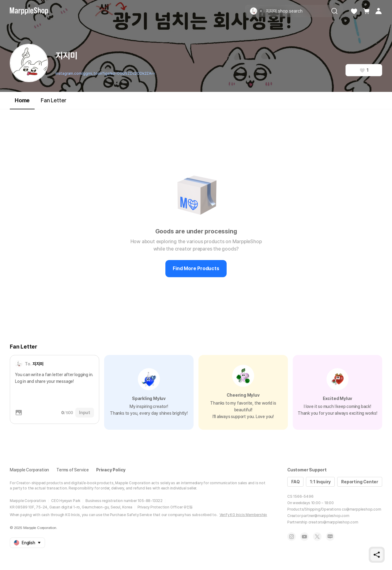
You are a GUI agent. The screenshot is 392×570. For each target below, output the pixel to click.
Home (22, 103)
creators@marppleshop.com (333, 522)
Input (85, 413)
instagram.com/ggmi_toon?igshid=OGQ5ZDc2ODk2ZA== (105, 74)
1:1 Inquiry (320, 482)
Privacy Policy (111, 470)
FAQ (295, 482)
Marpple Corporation (29, 470)
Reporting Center (360, 482)
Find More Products (196, 268)
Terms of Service (73, 470)
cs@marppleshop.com (361, 509)
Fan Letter (54, 100)
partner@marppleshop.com (325, 516)
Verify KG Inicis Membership (243, 515)
